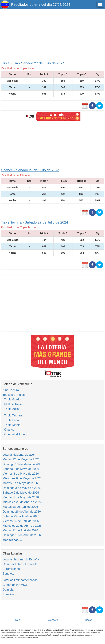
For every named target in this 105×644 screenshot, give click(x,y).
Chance (9, 430)
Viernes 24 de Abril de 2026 (21, 521)
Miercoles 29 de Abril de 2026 (22, 502)
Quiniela (8, 590)
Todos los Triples (14, 395)
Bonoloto (8, 574)
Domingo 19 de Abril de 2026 (22, 535)
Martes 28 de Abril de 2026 (20, 507)
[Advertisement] (53, 34)
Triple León (11, 420)
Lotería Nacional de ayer (19, 455)
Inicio (17, 620)
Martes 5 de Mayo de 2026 (20, 483)
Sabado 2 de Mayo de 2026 (21, 493)
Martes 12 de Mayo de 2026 (21, 459)
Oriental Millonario (15, 434)
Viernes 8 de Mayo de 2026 (21, 474)
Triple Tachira (12, 415)
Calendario (53, 620)
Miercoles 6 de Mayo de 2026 (22, 478)
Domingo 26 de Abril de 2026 (22, 512)
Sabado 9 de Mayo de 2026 (21, 469)
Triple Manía (12, 425)
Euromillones (11, 569)
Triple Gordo (12, 399)
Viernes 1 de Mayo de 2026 (21, 497)
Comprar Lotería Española (20, 564)
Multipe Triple (12, 404)
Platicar (87, 620)
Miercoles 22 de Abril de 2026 (22, 526)
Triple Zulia (11, 409)
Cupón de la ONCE (15, 585)
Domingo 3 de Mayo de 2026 (22, 488)
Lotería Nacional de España (21, 559)
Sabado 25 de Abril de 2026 (21, 516)
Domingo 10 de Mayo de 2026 (22, 464)
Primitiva (8, 594)
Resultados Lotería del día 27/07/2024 (41, 5)
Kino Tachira (11, 390)
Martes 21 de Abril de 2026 (20, 530)
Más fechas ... (12, 540)
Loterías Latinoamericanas (20, 580)
